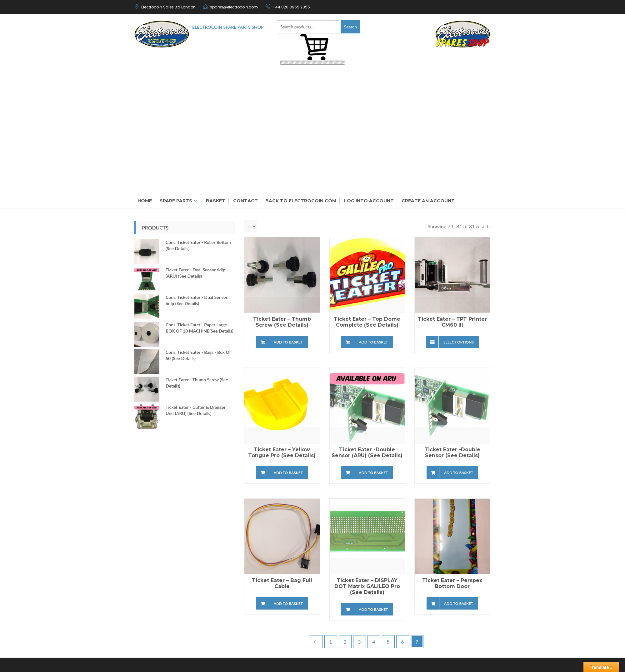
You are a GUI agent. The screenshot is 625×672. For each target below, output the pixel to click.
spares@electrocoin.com (234, 7)
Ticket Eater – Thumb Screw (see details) (282, 322)
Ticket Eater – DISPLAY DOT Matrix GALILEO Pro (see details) (367, 586)
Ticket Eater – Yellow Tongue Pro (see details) (282, 452)
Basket (216, 201)
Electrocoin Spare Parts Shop (228, 27)
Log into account (369, 201)
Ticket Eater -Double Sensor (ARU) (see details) (367, 452)
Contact (245, 201)
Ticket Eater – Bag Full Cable (282, 583)
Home (145, 201)
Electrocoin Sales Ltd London (168, 7)
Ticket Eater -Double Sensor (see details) (452, 452)
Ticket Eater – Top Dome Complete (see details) (367, 322)
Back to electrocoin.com (301, 201)
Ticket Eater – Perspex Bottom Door (452, 583)
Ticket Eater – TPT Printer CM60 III (452, 322)
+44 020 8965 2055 (291, 7)
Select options (459, 342)
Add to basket (288, 342)
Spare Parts (176, 201)
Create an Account (428, 201)
